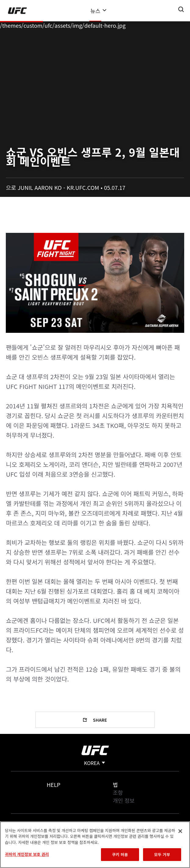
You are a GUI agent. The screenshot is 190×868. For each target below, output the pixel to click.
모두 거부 (162, 854)
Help (54, 784)
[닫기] (180, 831)
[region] (95, 845)
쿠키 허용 (120, 854)
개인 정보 (124, 800)
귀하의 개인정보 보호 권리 (27, 854)
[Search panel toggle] (181, 9)
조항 (118, 792)
